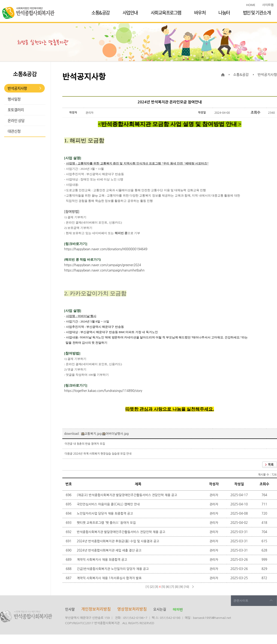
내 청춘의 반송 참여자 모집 (89, 444)
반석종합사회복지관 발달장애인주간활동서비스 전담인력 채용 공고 (122, 532)
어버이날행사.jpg (116, 434)
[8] (177, 587)
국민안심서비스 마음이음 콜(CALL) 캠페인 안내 (109, 504)
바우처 (200, 13)
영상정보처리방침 (132, 609)
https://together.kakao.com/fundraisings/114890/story (103, 391)
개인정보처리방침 (96, 609)
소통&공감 (101, 13)
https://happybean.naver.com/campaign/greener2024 (103, 265)
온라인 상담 (16, 120)
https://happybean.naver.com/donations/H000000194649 (106, 249)
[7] (172, 587)
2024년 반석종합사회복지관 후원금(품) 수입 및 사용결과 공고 (119, 541)
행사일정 (14, 99)
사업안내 (130, 13)
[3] (156, 587)
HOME (251, 5)
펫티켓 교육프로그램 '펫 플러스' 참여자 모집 (107, 523)
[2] (152, 587)
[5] (163, 587)
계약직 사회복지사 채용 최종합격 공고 (102, 560)
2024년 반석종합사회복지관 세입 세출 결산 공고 (110, 550)
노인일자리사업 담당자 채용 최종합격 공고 (105, 513)
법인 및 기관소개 (257, 13)
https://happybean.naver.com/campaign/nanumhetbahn (104, 270)
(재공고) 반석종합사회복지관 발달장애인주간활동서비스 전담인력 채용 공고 (128, 495)
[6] (168, 587)
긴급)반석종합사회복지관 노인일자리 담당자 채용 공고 (113, 569)
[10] (186, 587)
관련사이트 (241, 601)
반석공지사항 (17, 88)
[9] (181, 587)
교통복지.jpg (92, 434)
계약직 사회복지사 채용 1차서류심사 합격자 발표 (110, 578)
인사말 (70, 609)
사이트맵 (268, 5)
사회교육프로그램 (166, 13)
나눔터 (224, 13)
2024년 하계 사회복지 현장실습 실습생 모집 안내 (102, 454)
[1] (148, 587)
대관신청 (14, 131)
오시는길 (160, 609)
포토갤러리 (16, 110)
